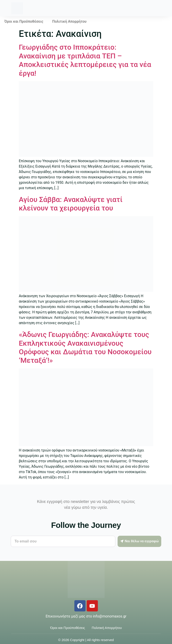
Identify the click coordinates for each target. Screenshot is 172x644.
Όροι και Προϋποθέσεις (24, 21)
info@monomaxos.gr (110, 616)
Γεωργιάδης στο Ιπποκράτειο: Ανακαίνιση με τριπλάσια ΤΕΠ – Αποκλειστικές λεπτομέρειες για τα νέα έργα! (85, 60)
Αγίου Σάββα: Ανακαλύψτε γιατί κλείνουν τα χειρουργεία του (71, 204)
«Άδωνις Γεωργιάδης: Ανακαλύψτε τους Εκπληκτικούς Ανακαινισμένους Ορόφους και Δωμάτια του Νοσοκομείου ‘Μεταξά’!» (85, 347)
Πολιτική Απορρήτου (69, 21)
